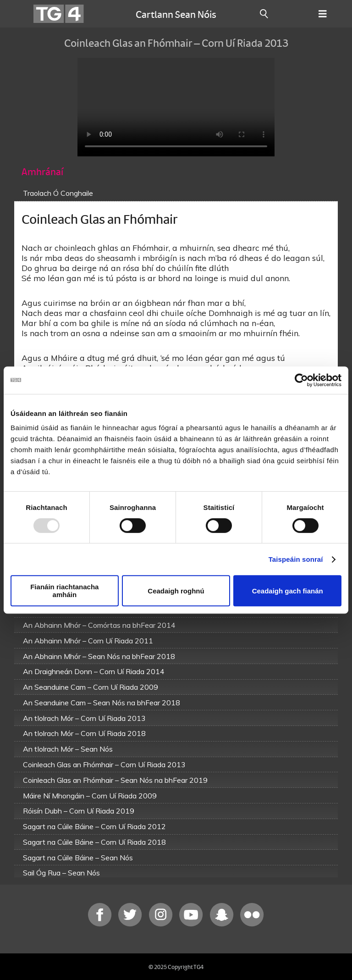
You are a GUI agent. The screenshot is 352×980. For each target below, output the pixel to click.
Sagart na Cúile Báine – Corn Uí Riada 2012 (94, 826)
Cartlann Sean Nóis (176, 14)
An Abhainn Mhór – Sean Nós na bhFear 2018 (99, 656)
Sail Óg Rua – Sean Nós (61, 873)
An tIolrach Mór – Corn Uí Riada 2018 (84, 733)
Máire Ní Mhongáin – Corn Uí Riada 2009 (90, 796)
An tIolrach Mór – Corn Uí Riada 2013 (84, 718)
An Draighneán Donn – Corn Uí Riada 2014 (94, 671)
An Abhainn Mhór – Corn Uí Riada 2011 (88, 641)
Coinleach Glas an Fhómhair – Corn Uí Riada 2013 (104, 764)
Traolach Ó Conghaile (58, 193)
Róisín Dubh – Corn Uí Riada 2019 (79, 811)
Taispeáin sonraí (296, 559)
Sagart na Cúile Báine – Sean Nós (78, 858)
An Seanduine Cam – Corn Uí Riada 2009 (91, 687)
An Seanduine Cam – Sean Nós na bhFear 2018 (102, 703)
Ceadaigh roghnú (176, 591)
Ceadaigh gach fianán (288, 591)
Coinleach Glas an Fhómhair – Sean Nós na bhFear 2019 (115, 780)
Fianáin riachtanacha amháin (64, 591)
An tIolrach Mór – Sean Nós (68, 749)
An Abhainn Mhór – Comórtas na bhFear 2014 (99, 625)
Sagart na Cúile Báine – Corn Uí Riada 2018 (94, 842)
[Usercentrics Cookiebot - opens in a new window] (301, 380)
